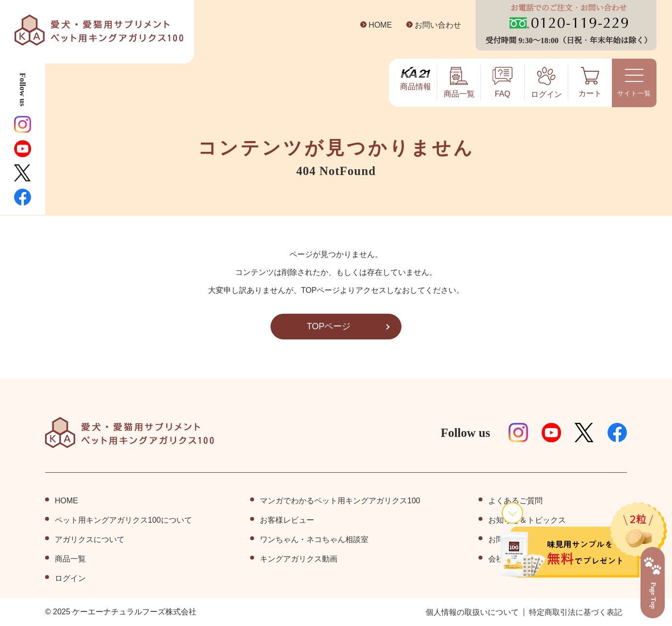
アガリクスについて (90, 540)
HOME (373, 25)
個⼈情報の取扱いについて (472, 612)
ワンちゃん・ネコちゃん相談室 (314, 540)
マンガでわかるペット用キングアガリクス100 (340, 501)
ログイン (70, 578)
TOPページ (329, 326)
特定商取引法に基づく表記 (576, 612)
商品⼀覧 (70, 559)
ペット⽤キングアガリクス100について (123, 520)
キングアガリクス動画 (299, 559)
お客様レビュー (287, 520)
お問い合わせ (430, 25)
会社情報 (504, 559)
